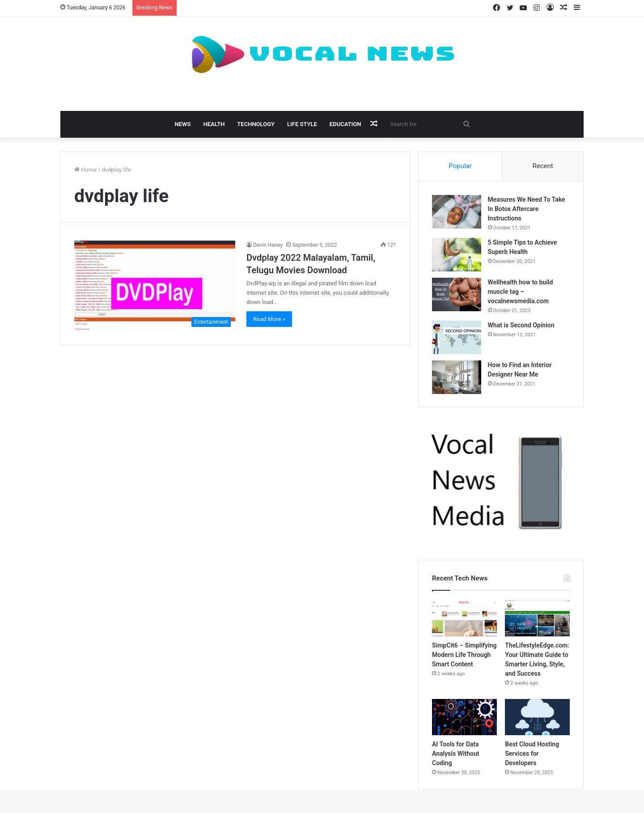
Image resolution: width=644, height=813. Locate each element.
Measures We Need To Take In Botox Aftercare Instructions (527, 209)
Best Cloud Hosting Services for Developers (532, 754)
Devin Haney (268, 245)
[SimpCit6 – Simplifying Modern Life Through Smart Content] (464, 618)
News (183, 124)
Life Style (302, 124)
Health (214, 124)
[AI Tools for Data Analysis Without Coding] (464, 717)
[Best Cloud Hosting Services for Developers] (537, 717)
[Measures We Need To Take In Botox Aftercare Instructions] (457, 212)
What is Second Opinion (521, 325)
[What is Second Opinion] (457, 337)
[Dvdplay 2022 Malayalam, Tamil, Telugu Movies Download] (155, 286)
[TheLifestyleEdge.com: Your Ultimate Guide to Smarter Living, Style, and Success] (537, 618)
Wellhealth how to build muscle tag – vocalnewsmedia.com (521, 292)
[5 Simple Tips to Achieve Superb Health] (457, 255)
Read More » (269, 319)
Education (345, 124)
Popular (460, 166)
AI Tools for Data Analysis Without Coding (456, 754)
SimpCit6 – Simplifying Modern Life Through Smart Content (464, 655)
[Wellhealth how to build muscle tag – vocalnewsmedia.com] (457, 294)
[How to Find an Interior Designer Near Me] (457, 377)
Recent (542, 166)
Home (85, 170)
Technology (256, 124)
